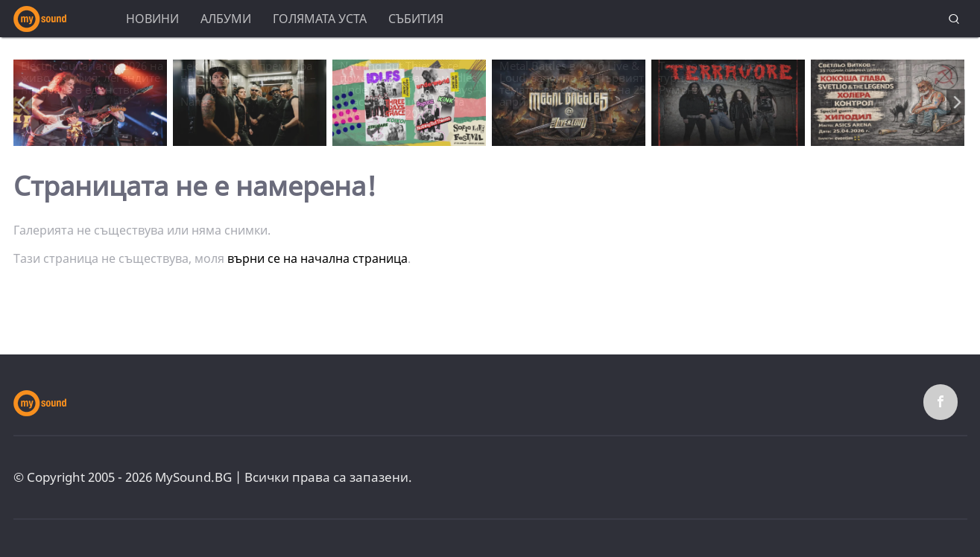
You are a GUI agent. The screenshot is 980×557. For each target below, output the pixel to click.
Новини (152, 19)
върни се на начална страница (317, 258)
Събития (416, 19)
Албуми (226, 19)
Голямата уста (320, 19)
